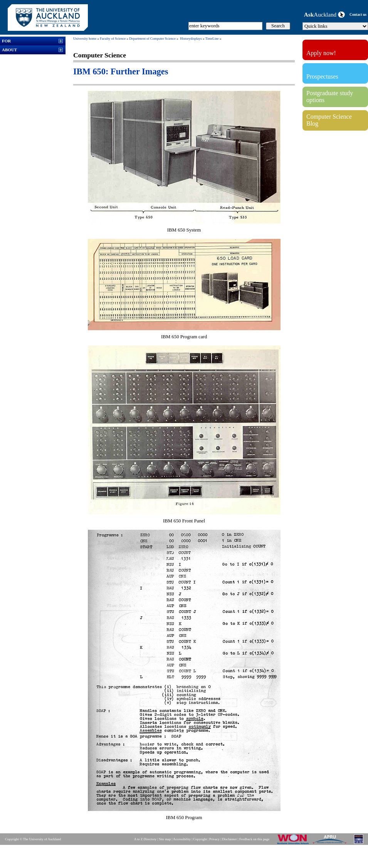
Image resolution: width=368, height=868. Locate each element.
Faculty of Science (113, 39)
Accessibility (182, 839)
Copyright (200, 839)
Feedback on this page (254, 839)
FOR (6, 41)
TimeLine (212, 39)
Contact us (358, 14)
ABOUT (9, 50)
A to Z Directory (145, 839)
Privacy (214, 839)
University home (85, 39)
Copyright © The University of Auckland (33, 839)
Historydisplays (191, 39)
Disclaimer (229, 839)
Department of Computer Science (152, 39)
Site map (165, 839)
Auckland (324, 14)
